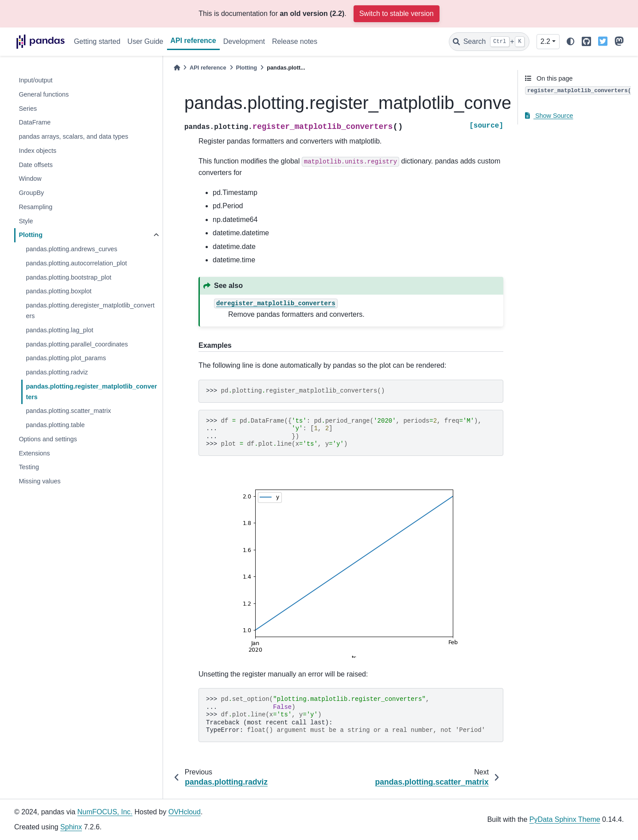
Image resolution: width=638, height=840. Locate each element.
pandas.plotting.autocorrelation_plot (76, 263)
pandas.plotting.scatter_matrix (68, 411)
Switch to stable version (397, 14)
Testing (29, 467)
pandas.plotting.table (55, 425)
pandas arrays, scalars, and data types (73, 136)
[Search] (489, 42)
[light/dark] (571, 42)
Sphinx (71, 827)
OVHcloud (185, 812)
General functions (44, 94)
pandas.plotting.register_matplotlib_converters (91, 392)
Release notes (295, 41)
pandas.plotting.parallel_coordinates (77, 344)
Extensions (34, 453)
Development (244, 41)
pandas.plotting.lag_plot (59, 330)
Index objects (37, 151)
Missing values (39, 481)
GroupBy (31, 193)
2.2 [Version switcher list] (545, 41)
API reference (193, 41)
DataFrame (35, 122)
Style (26, 221)
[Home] (177, 68)
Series (28, 109)
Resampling (35, 207)
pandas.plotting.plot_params (66, 358)
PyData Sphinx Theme (565, 819)
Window (30, 179)
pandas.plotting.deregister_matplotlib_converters (90, 311)
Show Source (549, 116)
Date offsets (36, 165)
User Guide (146, 41)
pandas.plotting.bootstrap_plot (68, 277)
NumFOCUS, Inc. (105, 812)
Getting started (97, 41)
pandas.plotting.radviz (57, 372)
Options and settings (48, 439)
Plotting (31, 235)
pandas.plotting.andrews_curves (71, 249)
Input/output (35, 80)
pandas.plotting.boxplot (58, 291)
